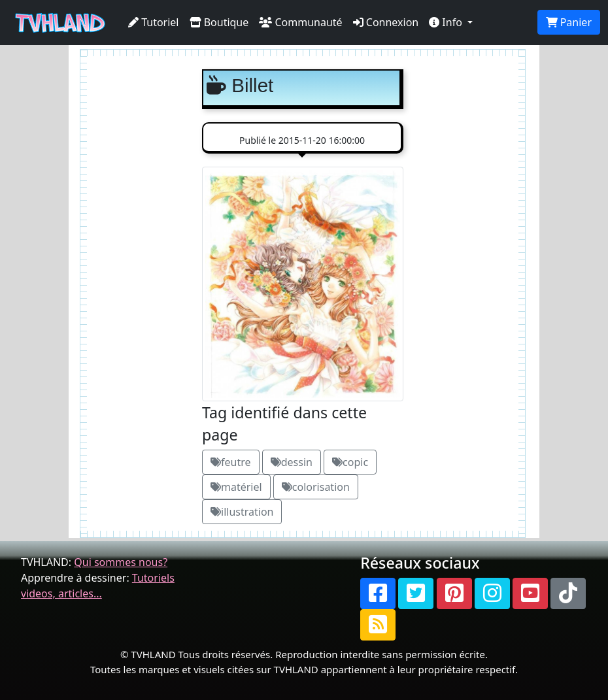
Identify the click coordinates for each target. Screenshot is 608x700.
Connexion (386, 22)
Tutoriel (154, 22)
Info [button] (447, 22)
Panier (569, 22)
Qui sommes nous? (121, 562)
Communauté (300, 22)
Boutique (219, 22)
